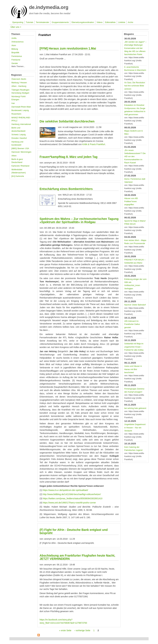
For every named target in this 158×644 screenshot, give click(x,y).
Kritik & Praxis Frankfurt (94, 144)
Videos (100, 22)
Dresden (15, 138)
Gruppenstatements (60, 22)
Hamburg (15, 124)
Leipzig (23, 135)
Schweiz (15, 135)
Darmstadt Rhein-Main (21, 107)
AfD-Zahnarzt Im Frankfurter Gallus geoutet (132, 324)
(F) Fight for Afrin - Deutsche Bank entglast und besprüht (74, 531)
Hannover (16, 152)
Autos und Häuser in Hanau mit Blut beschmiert (133, 369)
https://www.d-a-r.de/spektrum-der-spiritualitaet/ (65, 490)
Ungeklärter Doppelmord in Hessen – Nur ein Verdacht (135, 428)
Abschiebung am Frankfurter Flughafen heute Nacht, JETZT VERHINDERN (77, 557)
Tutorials (30, 22)
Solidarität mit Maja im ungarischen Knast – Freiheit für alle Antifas (134, 347)
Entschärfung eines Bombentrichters (66, 189)
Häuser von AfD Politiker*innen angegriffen (131, 202)
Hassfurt (23, 138)
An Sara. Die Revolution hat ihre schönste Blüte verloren (135, 86)
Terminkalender (42, 22)
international (26, 124)
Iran (13, 103)
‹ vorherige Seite (82, 630)
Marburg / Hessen (19, 83)
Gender (15, 63)
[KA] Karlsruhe (18, 176)
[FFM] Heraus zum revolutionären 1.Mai (68, 48)
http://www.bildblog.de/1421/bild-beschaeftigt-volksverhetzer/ (72, 494)
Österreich (16, 79)
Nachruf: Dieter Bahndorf (135, 305)
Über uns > (16, 27)
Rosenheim (16, 114)
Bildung (15, 49)
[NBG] (14, 148)
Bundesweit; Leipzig (20, 110)
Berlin (24, 79)
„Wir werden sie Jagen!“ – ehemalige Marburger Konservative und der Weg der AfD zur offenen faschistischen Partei (135, 48)
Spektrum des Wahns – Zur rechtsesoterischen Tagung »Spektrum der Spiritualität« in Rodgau (79, 220)
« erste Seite (65, 630)
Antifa (14, 38)
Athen (14, 156)
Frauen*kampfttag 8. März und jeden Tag (69, 157)
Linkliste (122, 22)
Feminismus (17, 56)
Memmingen (26, 152)
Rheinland (25, 166)
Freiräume (16, 60)
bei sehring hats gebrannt (135, 408)
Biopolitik (15, 53)
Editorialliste (110, 22)
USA (27, 148)
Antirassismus (17, 42)
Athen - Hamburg (19, 86)
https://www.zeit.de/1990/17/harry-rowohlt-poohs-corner (69, 503)
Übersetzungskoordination (83, 22)
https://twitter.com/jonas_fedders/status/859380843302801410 (73, 498)
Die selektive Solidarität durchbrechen (67, 121)
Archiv (130, 22)
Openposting (18, 22)
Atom (14, 45)
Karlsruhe (16, 166)
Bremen (21, 148)
